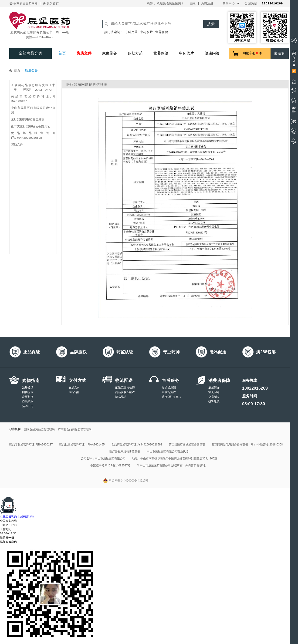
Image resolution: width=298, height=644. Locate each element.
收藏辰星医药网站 (26, 3)
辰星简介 (214, 388)
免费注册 (207, 3)
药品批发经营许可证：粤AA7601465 (82, 445)
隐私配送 (121, 397)
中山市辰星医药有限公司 (110, 459)
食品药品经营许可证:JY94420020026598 (137, 445)
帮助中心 (229, 3)
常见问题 (214, 392)
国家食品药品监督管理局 (39, 429)
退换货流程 (169, 392)
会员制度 (214, 397)
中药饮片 (146, 32)
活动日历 (28, 406)
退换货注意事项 (172, 397)
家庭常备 (110, 53)
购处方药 (135, 53)
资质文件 (84, 53)
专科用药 (131, 32)
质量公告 (31, 70)
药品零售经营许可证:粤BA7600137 (31, 445)
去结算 (280, 53)
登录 (193, 3)
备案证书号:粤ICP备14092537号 (110, 465)
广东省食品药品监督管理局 (75, 429)
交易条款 (28, 401)
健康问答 (212, 53)
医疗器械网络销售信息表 (28, 119)
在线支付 (74, 388)
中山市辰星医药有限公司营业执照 (168, 452)
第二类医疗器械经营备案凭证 (31, 126)
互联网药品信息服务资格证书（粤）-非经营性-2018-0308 (247, 445)
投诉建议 (214, 401)
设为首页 (53, 3)
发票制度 (28, 397)
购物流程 (28, 392)
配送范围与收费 (125, 388)
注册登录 (28, 388)
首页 (62, 53)
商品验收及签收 (125, 392)
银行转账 (74, 392)
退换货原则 (169, 388)
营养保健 (162, 32)
